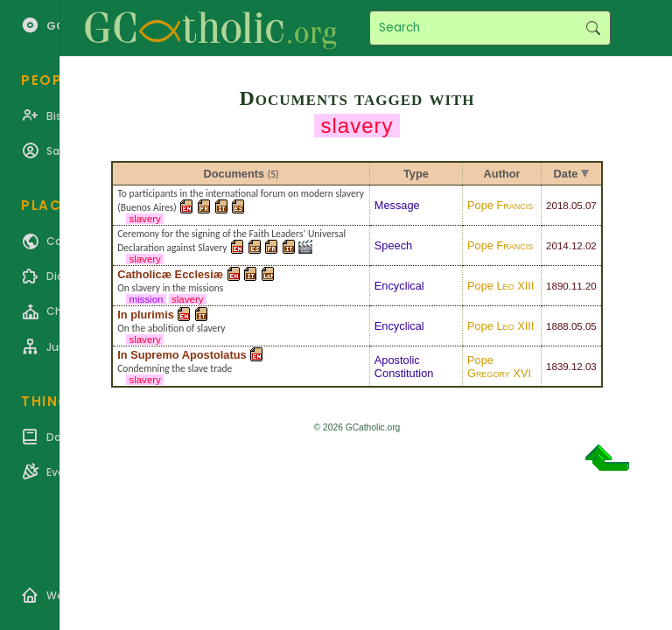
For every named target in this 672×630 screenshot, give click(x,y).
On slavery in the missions (170, 288)
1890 (557, 286)
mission (146, 299)
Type (416, 174)
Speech (393, 245)
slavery (145, 219)
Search (593, 28)
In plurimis (146, 315)
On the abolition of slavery (171, 328)
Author (502, 174)
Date (566, 174)
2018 (557, 206)
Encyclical (399, 286)
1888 (557, 326)
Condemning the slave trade (175, 368)
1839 (557, 367)
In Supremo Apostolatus (182, 355)
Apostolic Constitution (404, 367)
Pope (500, 205)
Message (397, 205)
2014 (557, 246)
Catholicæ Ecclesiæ (170, 274)
